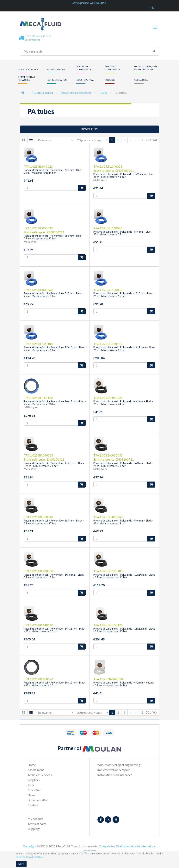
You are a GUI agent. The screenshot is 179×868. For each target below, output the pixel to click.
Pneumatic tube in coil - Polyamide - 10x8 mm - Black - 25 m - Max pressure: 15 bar (55, 576)
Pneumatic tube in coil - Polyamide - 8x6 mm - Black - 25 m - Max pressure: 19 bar (123, 522)
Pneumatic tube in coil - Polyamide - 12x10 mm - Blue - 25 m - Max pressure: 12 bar (55, 349)
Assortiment (36, 770)
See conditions (32, 40)
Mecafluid (34, 790)
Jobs (31, 785)
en (154, 8)
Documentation (38, 800)
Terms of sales (37, 824)
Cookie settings (35, 857)
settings (20, 857)
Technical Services (40, 775)
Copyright (30, 846)
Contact (33, 805)
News (31, 795)
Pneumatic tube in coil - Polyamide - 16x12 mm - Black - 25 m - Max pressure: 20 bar (55, 684)
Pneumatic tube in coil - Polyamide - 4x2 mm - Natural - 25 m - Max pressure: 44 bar (124, 684)
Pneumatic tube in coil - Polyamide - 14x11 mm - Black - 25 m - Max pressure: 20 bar (55, 630)
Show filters (89, 129)
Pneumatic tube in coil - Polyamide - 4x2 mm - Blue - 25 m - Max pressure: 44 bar (53, 171)
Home (32, 765)
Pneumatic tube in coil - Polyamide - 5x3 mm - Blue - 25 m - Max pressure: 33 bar (53, 237)
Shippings (34, 829)
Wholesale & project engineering (119, 765)
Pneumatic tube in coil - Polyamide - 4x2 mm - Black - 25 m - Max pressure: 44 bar (123, 403)
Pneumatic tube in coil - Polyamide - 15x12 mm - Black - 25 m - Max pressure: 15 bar (124, 630)
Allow (21, 864)
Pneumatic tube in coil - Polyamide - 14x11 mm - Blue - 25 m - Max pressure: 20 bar (124, 349)
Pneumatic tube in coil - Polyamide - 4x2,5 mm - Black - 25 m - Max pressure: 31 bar (54, 464)
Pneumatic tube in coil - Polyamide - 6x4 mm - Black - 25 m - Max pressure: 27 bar (54, 522)
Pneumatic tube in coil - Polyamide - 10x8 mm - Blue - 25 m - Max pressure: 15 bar (123, 295)
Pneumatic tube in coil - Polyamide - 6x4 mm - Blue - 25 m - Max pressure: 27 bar (123, 233)
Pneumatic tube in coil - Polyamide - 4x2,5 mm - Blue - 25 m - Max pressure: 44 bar (124, 175)
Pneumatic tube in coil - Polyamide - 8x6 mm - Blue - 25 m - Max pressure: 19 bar (53, 295)
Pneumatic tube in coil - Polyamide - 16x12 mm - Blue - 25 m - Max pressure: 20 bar (55, 403)
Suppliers (34, 780)
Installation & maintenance (115, 775)
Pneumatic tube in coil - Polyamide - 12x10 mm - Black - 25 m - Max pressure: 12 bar (124, 576)
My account (35, 819)
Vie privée (107, 846)
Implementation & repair (113, 770)
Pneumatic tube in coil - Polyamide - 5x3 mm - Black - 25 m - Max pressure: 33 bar (123, 464)
